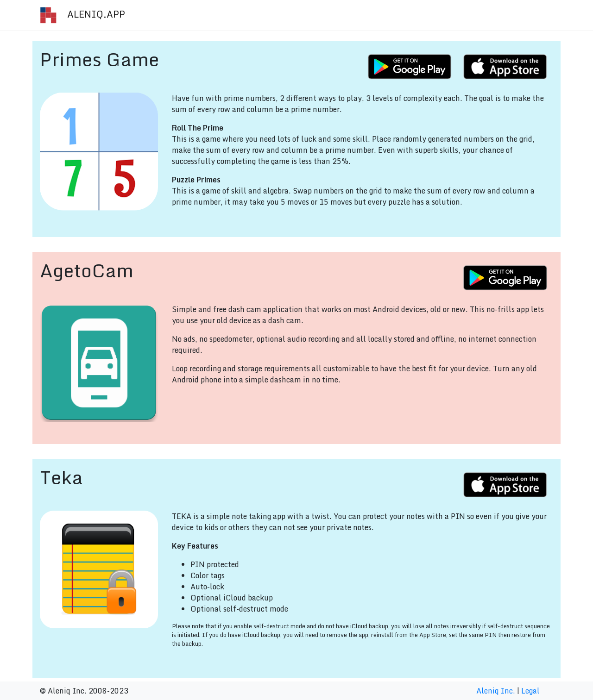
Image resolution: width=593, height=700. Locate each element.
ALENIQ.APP (82, 15)
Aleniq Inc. (496, 691)
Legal (530, 691)
